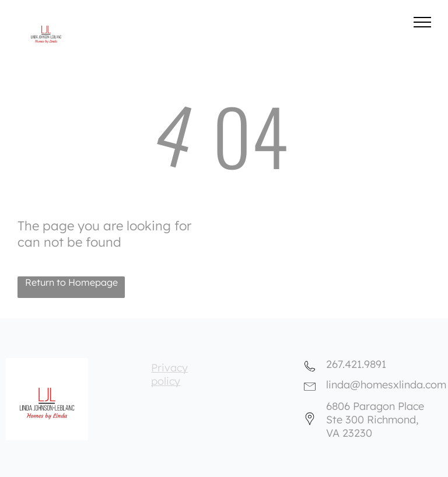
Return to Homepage (71, 282)
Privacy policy (169, 374)
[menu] (422, 22)
